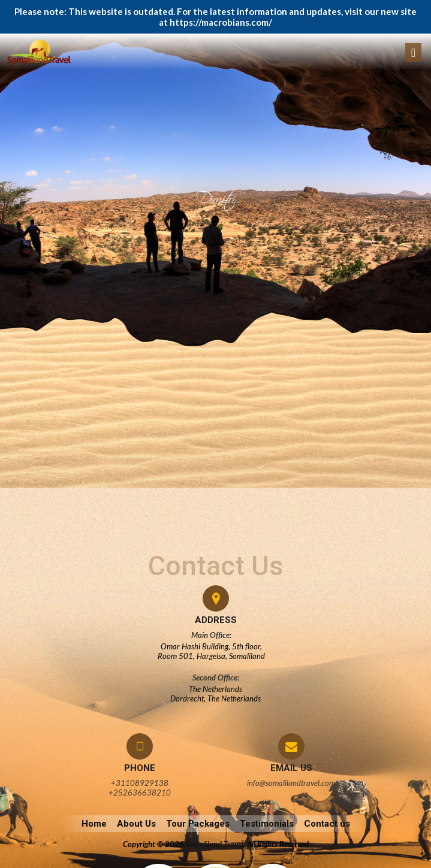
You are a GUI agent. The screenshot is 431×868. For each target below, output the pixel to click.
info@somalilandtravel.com (291, 783)
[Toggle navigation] (413, 52)
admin (21, 386)
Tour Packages (198, 824)
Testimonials (267, 824)
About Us (136, 824)
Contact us (327, 824)
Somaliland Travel (215, 844)
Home (94, 824)
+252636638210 (140, 793)
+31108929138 (140, 783)
